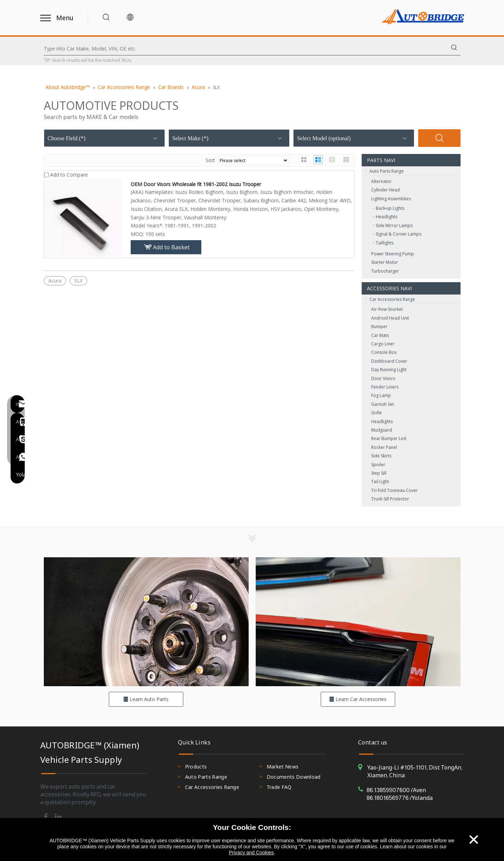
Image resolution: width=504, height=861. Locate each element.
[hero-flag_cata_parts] (146, 622)
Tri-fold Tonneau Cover (395, 490)
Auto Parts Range (384, 171)
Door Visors (383, 378)
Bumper (379, 326)
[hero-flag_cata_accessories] (358, 622)
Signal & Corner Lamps (399, 234)
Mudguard (382, 430)
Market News (283, 767)
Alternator (381, 181)
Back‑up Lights (390, 208)
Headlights (387, 217)
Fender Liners (385, 387)
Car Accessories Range (390, 299)
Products (196, 767)
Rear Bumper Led (389, 438)
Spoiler (378, 465)
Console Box (384, 352)
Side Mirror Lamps (394, 225)
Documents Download (294, 777)
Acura (55, 281)
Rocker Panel (384, 447)
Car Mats (380, 335)
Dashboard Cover (389, 361)
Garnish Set (383, 404)
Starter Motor (385, 262)
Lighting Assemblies (391, 199)
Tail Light (380, 482)
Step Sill (379, 473)
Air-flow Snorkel (387, 309)
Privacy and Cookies (251, 853)
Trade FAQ (279, 787)
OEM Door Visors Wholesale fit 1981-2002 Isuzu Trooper (196, 184)
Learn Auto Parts (146, 699)
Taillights (385, 243)
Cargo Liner (383, 344)
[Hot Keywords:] (454, 49)
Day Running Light (389, 370)
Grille (376, 413)
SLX (78, 281)
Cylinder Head (386, 190)
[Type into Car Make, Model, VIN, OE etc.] (246, 49)
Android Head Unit (390, 318)
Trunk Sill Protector (390, 499)
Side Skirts (381, 456)
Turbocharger (385, 271)
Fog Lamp (381, 395)
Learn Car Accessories (358, 699)
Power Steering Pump (393, 254)
